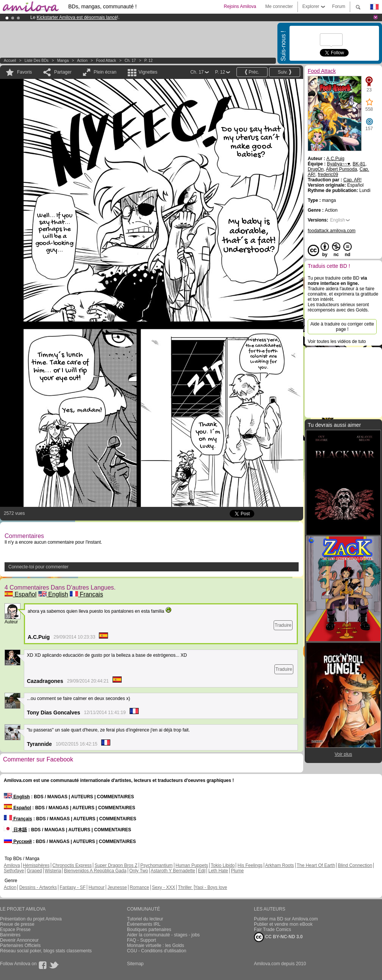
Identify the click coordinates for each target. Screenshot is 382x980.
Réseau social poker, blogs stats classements (46, 951)
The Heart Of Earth (316, 865)
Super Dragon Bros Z (116, 865)
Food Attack (106, 61)
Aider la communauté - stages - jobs (163, 935)
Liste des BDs (37, 61)
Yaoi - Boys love (211, 887)
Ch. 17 (130, 61)
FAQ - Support (142, 940)
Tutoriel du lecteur (145, 919)
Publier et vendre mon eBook (283, 924)
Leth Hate (218, 871)
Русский (18, 842)
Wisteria (53, 871)
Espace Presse (15, 930)
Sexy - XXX (164, 887)
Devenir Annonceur (19, 940)
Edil (202, 871)
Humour (96, 887)
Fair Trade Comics (272, 930)
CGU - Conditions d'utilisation (157, 951)
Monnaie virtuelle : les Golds (156, 945)
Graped (34, 871)
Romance (139, 887)
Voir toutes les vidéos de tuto (337, 341)
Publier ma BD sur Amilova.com (286, 919)
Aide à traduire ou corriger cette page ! (342, 327)
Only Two (139, 871)
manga (63, 61)
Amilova (12, 865)
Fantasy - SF (73, 887)
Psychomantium (156, 865)
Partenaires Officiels (20, 945)
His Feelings (250, 865)
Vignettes (148, 72)
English (53, 594)
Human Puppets (192, 865)
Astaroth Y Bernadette (173, 871)
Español (20, 594)
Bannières (10, 935)
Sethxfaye (14, 871)
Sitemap (135, 964)
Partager (63, 72)
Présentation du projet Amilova (31, 919)
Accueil (10, 61)
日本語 (15, 830)
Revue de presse (17, 924)
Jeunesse (117, 887)
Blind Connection (355, 865)
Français (86, 594)
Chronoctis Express (72, 865)
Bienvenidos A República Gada (95, 871)
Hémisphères (36, 865)
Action (82, 61)
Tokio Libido (223, 865)
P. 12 (149, 61)
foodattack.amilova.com (332, 231)
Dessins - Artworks (38, 887)
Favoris (24, 72)
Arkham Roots (280, 865)
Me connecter (279, 6)
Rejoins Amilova (240, 6)
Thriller (185, 887)
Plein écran (105, 72)
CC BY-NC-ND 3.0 (278, 937)
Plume (237, 871)
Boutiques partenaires (149, 930)
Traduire (283, 625)
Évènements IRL (144, 924)
